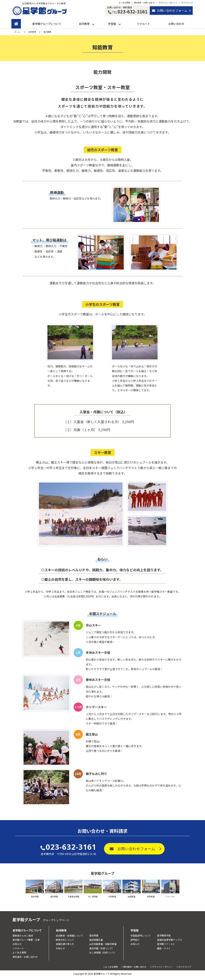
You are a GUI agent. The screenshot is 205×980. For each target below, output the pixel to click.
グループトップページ (56, 920)
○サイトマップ (184, 967)
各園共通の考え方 (65, 944)
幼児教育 (84, 24)
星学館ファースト (166, 944)
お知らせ (17, 944)
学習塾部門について (141, 936)
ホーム (17, 32)
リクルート (143, 24)
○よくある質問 (110, 967)
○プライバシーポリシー (161, 967)
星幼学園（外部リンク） (102, 948)
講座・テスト (164, 948)
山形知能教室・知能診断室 (103, 944)
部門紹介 (135, 940)
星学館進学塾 (164, 935)
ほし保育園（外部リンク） (103, 952)
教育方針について (65, 940)
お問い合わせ (176, 24)
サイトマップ (187, 3)
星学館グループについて (47, 24)
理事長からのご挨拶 (23, 936)
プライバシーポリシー (168, 3)
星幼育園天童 (96, 940)
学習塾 (112, 24)
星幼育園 (94, 935)
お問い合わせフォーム (170, 10)
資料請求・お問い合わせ (144, 3)
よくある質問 (124, 3)
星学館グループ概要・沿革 (26, 940)
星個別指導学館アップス (170, 940)
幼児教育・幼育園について (69, 936)
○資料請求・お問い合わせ (134, 967)
